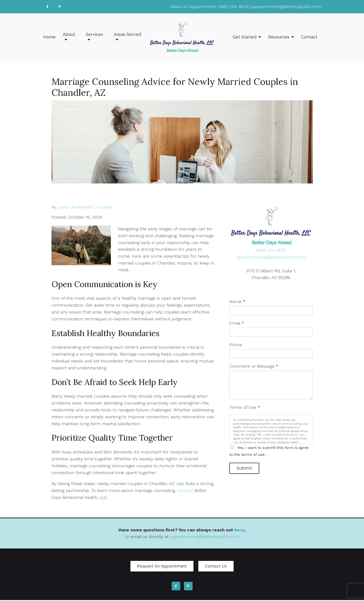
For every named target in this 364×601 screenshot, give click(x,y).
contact (185, 490)
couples (105, 207)
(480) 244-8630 (233, 7)
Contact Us (218, 567)
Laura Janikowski (75, 207)
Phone (236, 345)
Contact (309, 37)
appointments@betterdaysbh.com (286, 7)
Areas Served (127, 34)
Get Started (245, 37)
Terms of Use (245, 407)
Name (237, 301)
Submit (246, 469)
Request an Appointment (160, 567)
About (69, 34)
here (239, 530)
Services (94, 34)
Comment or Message (254, 366)
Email (237, 323)
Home (49, 37)
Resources (279, 37)
